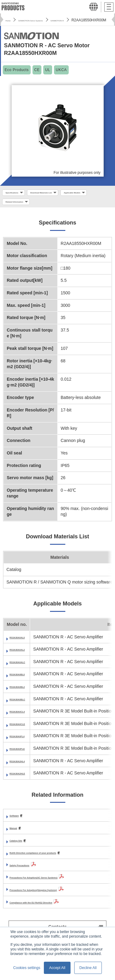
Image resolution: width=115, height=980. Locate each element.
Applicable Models (22, 205)
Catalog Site (22, 845)
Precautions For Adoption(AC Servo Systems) (56, 883)
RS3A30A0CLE (25, 728)
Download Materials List (63, 193)
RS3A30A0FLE (24, 753)
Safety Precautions (29, 870)
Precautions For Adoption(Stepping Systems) (56, 895)
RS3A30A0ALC (25, 666)
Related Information (67, 205)
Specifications (18, 193)
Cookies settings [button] (27, 968)
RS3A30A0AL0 (24, 641)
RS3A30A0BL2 (24, 691)
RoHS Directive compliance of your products (55, 858)
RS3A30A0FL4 (24, 740)
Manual (17, 832)
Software (19, 820)
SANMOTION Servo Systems (47, 20)
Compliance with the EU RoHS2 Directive (51, 907)
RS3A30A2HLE (25, 777)
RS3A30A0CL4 (24, 716)
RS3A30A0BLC (25, 703)
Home (10, 20)
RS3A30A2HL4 (24, 765)
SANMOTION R (92, 20)
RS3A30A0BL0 (24, 678)
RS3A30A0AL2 (24, 654)
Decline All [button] (88, 968)
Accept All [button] (57, 968)
